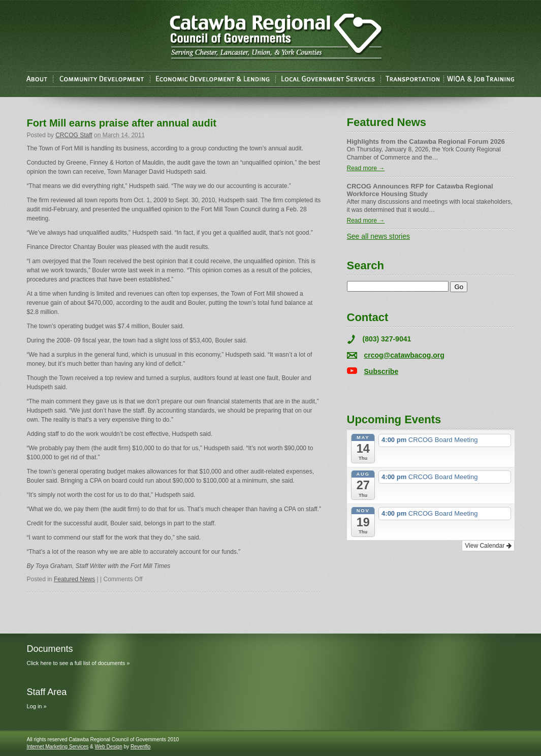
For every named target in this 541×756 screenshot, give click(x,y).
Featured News (74, 579)
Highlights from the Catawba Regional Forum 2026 (426, 141)
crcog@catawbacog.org (404, 355)
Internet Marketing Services (58, 747)
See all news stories (379, 236)
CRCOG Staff (74, 135)
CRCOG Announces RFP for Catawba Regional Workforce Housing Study (420, 190)
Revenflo (140, 747)
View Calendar (488, 546)
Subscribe (381, 371)
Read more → (366, 168)
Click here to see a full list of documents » (78, 663)
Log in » (37, 706)
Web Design (108, 747)
